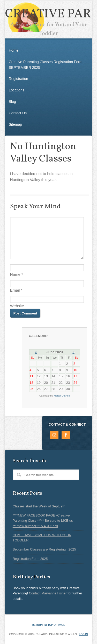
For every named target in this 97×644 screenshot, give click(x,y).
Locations (17, 90)
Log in (83, 634)
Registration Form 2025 (30, 559)
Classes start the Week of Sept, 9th (39, 506)
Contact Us (18, 113)
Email (15, 290)
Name (15, 274)
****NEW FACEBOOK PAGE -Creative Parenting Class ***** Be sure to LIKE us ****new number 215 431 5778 (43, 521)
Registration (18, 79)
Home (14, 50)
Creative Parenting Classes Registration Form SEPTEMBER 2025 (46, 65)
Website (17, 306)
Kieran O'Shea (62, 396)
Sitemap (15, 124)
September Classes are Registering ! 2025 (44, 549)
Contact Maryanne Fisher (48, 593)
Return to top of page (48, 625)
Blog (12, 102)
